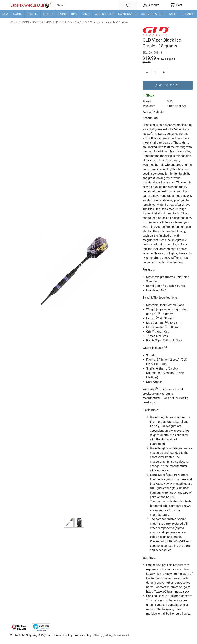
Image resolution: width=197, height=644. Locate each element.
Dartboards (127, 14)
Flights (33, 14)
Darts (18, 14)
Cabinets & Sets (153, 14)
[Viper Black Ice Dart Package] (79, 523)
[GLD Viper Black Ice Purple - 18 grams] (69, 523)
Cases (86, 14)
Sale (173, 14)
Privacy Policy (63, 635)
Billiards (188, 14)
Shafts (48, 14)
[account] (151, 5)
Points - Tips (68, 14)
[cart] (176, 5)
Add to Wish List (154, 112)
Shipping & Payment (39, 635)
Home (13, 22)
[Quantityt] (155, 73)
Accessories (104, 14)
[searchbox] (96, 5)
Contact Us (17, 635)
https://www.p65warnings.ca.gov (168, 591)
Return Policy (83, 635)
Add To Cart (168, 85)
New (5, 14)
